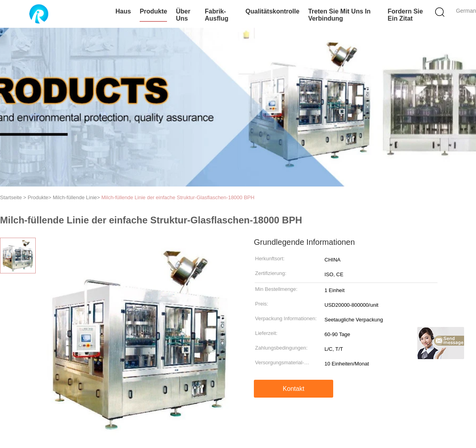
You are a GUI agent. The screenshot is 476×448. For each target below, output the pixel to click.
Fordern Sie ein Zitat (405, 15)
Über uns (183, 15)
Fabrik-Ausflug (217, 15)
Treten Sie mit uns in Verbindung (339, 15)
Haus (123, 11)
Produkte (153, 11)
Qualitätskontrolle (273, 11)
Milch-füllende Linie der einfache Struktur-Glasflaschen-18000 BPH (178, 197)
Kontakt (294, 389)
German (466, 11)
